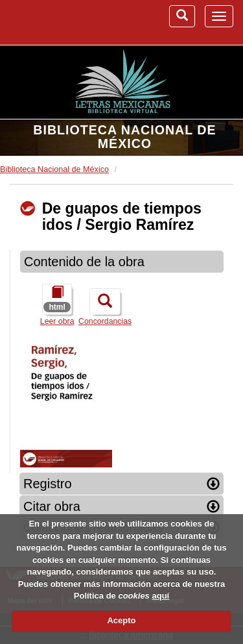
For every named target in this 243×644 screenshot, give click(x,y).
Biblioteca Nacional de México (124, 137)
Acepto (121, 620)
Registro (121, 484)
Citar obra (121, 506)
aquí (160, 596)
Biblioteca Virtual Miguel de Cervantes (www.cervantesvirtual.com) (62, 22)
